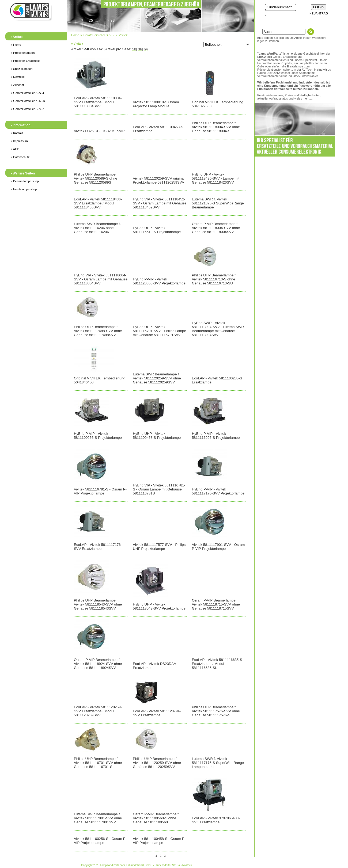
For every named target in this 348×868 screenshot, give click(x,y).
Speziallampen (22, 69)
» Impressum (19, 141)
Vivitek (123, 35)
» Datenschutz (20, 157)
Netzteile (18, 77)
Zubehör (17, 85)
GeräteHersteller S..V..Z (28, 109)
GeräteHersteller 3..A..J (27, 93)
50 (134, 49)
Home (16, 45)
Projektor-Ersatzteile (25, 61)
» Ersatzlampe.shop (24, 189)
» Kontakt (17, 133)
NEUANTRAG (319, 13)
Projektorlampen (23, 53)
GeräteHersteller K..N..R (28, 101)
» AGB (15, 149)
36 (140, 49)
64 (146, 49)
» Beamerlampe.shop (25, 181)
